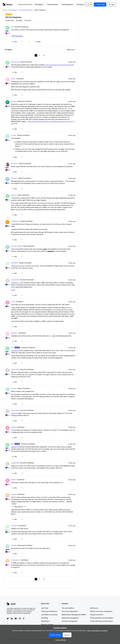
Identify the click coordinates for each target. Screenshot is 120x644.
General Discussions (25, 4)
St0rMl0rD (15, 263)
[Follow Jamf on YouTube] (16, 618)
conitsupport (15, 560)
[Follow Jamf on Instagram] (20, 618)
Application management (70, 618)
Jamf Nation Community (49, 615)
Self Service (94, 608)
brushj (13, 79)
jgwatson (14, 333)
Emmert (14, 135)
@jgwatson (15, 350)
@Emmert (14, 413)
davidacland (15, 221)
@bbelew (14, 447)
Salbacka (14, 195)
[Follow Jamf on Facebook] (24, 618)
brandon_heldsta (17, 246)
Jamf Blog (45, 618)
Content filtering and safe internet (101, 621)
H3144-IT (14, 178)
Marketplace (45, 621)
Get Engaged (82, 4)
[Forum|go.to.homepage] (8, 4)
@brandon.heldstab (18, 266)
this (19, 30)
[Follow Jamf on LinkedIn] (12, 618)
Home (5, 10)
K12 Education (17, 36)
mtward (14, 494)
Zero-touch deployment (70, 611)
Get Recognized (68, 4)
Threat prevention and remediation (102, 618)
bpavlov (14, 101)
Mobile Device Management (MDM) (74, 615)
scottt (13, 302)
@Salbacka (15, 283)
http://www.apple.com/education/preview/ (60, 65)
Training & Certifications (49, 611)
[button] (100, 5)
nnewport (14, 526)
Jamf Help (45, 608)
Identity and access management (101, 611)
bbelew (14, 427)
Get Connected (53, 4)
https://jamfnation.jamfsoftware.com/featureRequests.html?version (51, 121)
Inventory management (70, 621)
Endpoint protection (97, 615)
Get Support (40, 4)
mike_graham (16, 62)
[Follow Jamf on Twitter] (8, 619)
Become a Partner (47, 624)
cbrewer (14, 545)
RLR (12, 27)
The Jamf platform (68, 608)
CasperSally (15, 280)
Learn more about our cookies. (97, 631)
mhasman (14, 164)
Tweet (13, 290)
